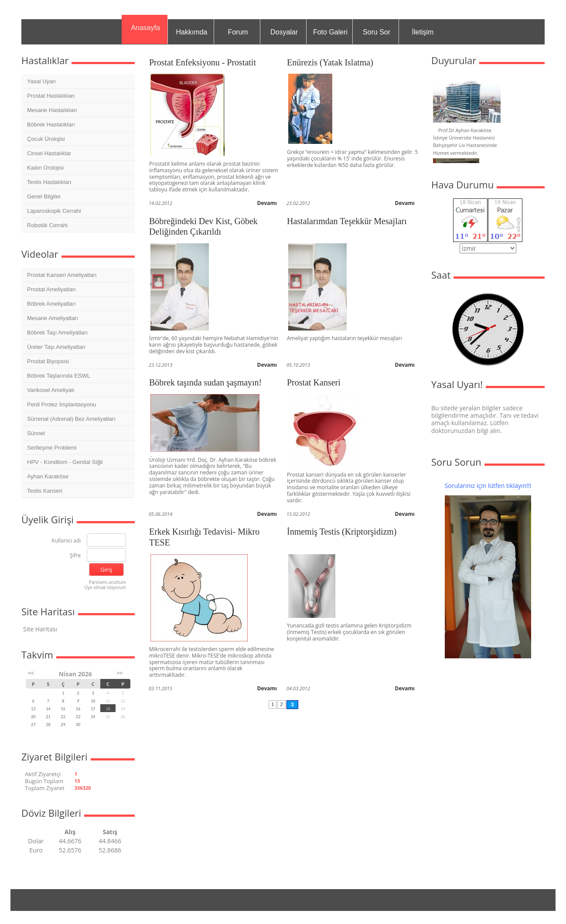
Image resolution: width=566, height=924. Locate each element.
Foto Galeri (330, 32)
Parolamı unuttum (107, 582)
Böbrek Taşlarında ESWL (59, 376)
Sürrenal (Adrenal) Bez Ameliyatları (71, 419)
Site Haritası (40, 629)
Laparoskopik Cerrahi (54, 211)
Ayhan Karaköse (48, 476)
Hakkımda (191, 32)
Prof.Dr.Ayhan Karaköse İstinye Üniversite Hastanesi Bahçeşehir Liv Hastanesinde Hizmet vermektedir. (465, 141)
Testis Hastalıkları (49, 182)
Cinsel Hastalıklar (49, 153)
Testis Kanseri (45, 491)
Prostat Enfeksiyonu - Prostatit (203, 62)
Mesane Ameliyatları (53, 318)
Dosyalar (284, 32)
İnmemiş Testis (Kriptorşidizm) (342, 532)
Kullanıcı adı (66, 541)
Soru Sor (377, 32)
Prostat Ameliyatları (51, 289)
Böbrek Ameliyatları (51, 304)
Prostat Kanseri (314, 382)
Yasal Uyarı (41, 81)
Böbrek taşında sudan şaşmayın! (205, 382)
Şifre (75, 556)
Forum (238, 32)
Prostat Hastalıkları (51, 96)
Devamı (267, 203)
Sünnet (36, 433)
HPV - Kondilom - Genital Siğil (65, 462)
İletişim (423, 32)
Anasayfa (145, 28)
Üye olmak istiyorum (105, 587)
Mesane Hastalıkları (52, 110)
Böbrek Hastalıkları (51, 124)
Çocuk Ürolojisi (46, 139)
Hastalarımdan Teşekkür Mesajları (347, 221)
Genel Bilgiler (44, 196)
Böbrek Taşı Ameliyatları (57, 332)
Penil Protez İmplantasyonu (61, 404)
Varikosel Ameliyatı (51, 390)
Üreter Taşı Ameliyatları (56, 347)
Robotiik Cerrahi (47, 225)
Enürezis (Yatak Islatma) (330, 62)
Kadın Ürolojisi (45, 168)
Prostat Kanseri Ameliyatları (62, 275)
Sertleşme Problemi (52, 448)
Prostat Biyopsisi (48, 361)
